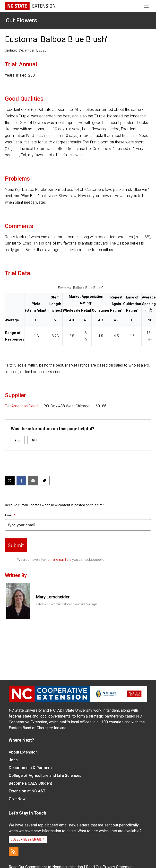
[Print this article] (45, 481)
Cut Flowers (22, 20)
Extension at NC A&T (27, 791)
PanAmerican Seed (21, 406)
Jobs (13, 760)
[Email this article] (33, 481)
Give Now (17, 799)
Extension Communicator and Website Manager (66, 604)
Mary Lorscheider (53, 597)
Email (10, 515)
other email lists (59, 560)
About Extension (23, 752)
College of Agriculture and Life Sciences (45, 776)
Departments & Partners (30, 768)
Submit (16, 545)
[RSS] (14, 851)
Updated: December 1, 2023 (26, 50)
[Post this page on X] (10, 481)
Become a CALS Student (30, 783)
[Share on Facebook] (21, 481)
